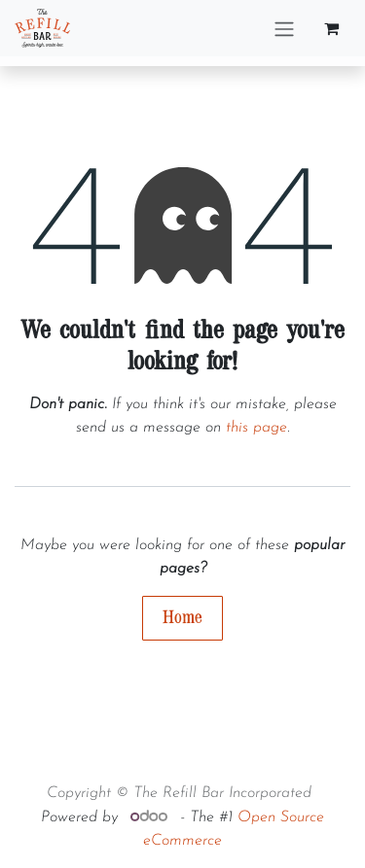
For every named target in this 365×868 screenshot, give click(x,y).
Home (182, 618)
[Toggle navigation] (284, 28)
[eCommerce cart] (331, 28)
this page (256, 428)
